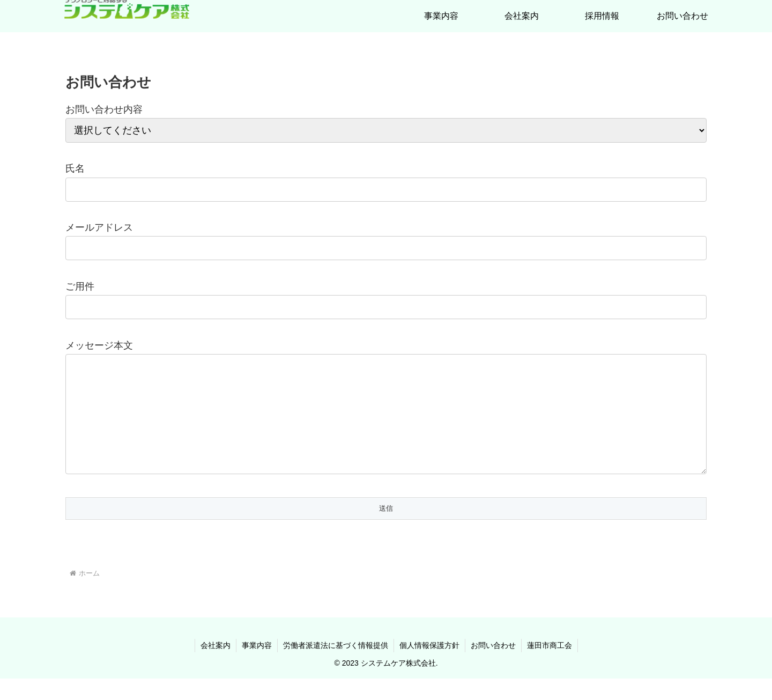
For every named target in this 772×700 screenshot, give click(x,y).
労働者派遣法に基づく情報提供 (336, 667)
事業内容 (257, 667)
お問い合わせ (493, 667)
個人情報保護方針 (429, 667)
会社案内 (216, 667)
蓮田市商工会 (550, 667)
